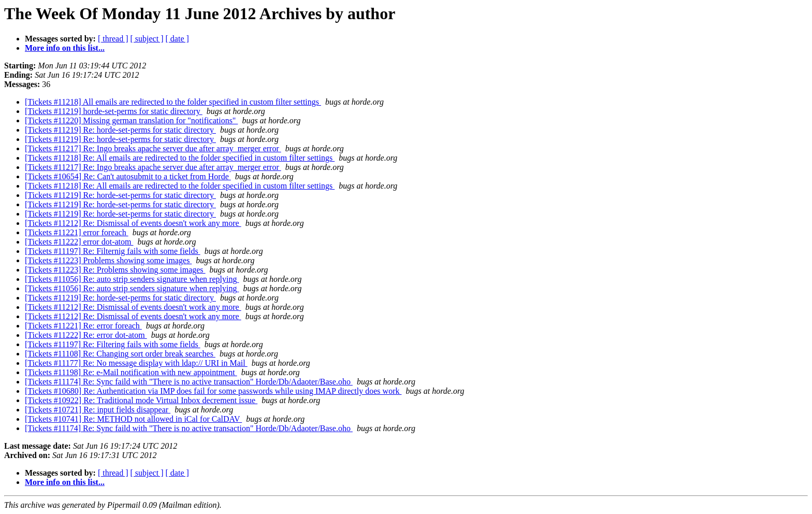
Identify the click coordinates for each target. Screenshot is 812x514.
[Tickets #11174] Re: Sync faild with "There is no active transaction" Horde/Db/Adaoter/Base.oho (189, 382)
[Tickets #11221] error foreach (77, 232)
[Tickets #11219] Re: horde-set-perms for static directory (120, 130)
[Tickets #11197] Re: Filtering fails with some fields (113, 344)
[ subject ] (147, 39)
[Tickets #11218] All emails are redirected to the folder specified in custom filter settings (173, 102)
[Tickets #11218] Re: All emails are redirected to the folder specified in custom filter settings (180, 158)
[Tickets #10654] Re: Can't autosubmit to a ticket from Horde (128, 176)
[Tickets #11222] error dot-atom (79, 242)
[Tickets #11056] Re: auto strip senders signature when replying (132, 279)
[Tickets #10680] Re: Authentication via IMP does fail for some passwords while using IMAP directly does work (213, 391)
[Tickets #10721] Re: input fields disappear (98, 410)
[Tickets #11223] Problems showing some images (108, 260)
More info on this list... (65, 48)
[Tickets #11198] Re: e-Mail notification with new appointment (131, 372)
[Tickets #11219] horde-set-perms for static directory (114, 111)
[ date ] (177, 39)
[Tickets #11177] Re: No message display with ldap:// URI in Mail (136, 363)
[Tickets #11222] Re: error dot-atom (86, 335)
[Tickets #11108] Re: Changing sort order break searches (120, 354)
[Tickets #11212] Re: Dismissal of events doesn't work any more (133, 223)
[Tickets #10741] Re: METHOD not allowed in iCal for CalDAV (133, 419)
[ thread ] (113, 39)
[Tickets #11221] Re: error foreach (83, 326)
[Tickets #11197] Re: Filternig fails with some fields (113, 251)
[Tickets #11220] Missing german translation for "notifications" (131, 120)
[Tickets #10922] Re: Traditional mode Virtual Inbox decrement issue (141, 400)
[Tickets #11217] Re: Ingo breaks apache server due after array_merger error (153, 148)
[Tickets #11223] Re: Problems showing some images (115, 270)
